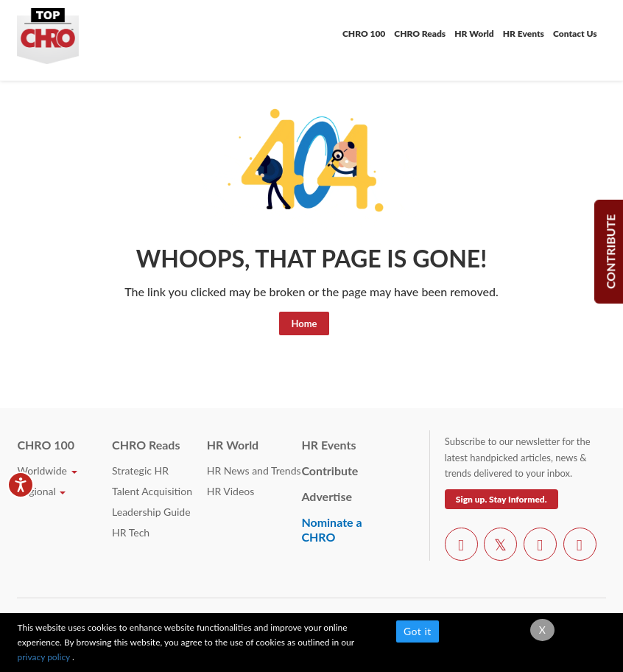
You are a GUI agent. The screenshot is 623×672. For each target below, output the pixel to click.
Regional (41, 491)
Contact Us (575, 34)
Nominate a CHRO (331, 529)
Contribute (330, 470)
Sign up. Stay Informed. (501, 499)
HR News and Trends (254, 470)
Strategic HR (140, 470)
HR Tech (131, 532)
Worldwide (47, 470)
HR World (474, 34)
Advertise (327, 496)
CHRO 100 (364, 34)
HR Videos (231, 491)
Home (304, 323)
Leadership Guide (151, 512)
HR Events (524, 34)
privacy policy (45, 657)
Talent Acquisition (152, 491)
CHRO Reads (420, 34)
